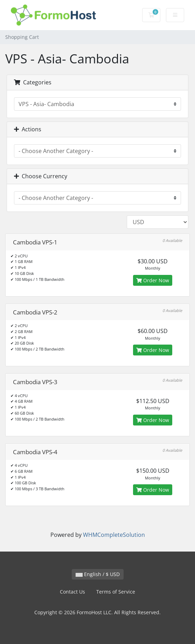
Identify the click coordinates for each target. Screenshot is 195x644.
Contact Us (72, 592)
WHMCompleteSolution (114, 535)
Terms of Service (116, 592)
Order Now (153, 280)
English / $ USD (98, 574)
